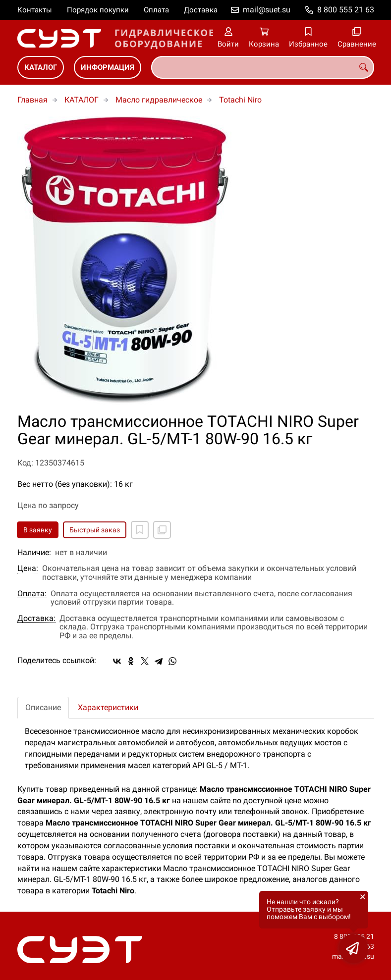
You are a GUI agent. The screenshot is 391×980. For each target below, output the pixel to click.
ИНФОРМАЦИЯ (108, 67)
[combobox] (263, 67)
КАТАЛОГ (41, 67)
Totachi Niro (240, 100)
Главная (32, 100)
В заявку (38, 530)
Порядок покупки (98, 10)
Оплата (156, 10)
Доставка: (36, 619)
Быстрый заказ (95, 530)
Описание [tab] (43, 707)
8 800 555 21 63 (346, 10)
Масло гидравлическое (159, 100)
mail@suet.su (267, 10)
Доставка (201, 10)
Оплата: (32, 594)
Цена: (28, 568)
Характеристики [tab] (108, 707)
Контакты (35, 10)
